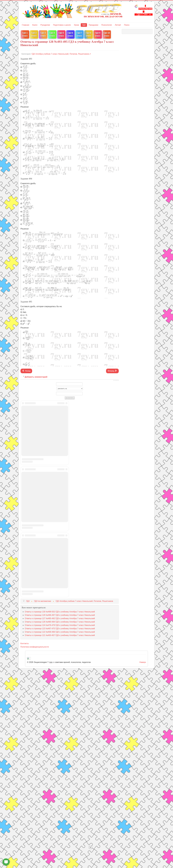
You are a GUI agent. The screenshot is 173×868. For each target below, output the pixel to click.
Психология (107, 25)
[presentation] (25, 67)
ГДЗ (84, 25)
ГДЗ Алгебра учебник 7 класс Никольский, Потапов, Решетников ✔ (61, 54)
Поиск (127, 25)
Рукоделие (45, 25)
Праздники (93, 25)
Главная (26, 25)
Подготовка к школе (62, 25)
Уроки (76, 25)
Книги (35, 25)
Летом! (118, 25)
